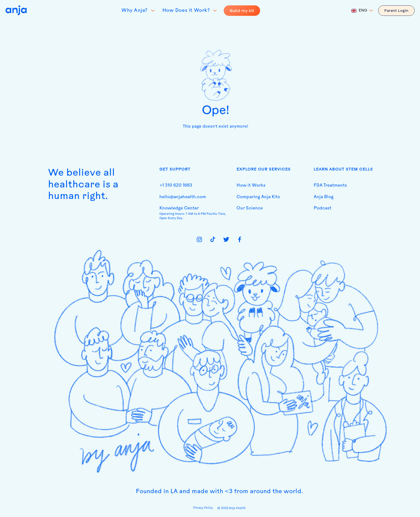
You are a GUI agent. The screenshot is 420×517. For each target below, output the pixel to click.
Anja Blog (324, 197)
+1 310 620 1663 (176, 186)
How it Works (251, 186)
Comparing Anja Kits (258, 197)
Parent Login (396, 10)
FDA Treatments (330, 186)
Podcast (322, 208)
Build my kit (242, 11)
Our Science (250, 208)
